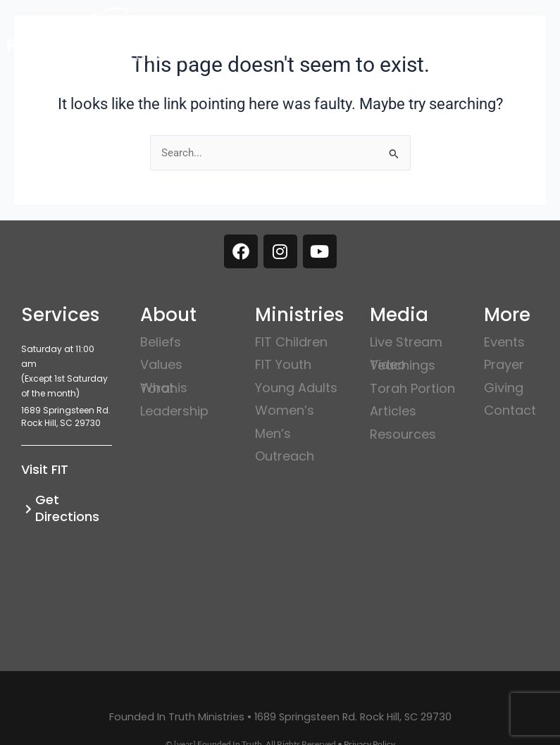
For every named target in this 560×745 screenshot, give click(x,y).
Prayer (504, 364)
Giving (504, 388)
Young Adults (296, 388)
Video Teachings (403, 365)
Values (161, 364)
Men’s (273, 433)
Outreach (285, 456)
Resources (403, 434)
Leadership (174, 411)
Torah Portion (412, 388)
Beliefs (161, 342)
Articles (393, 411)
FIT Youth (283, 364)
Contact (510, 410)
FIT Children (291, 342)
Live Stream (406, 342)
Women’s (285, 410)
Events (504, 342)
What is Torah (164, 388)
